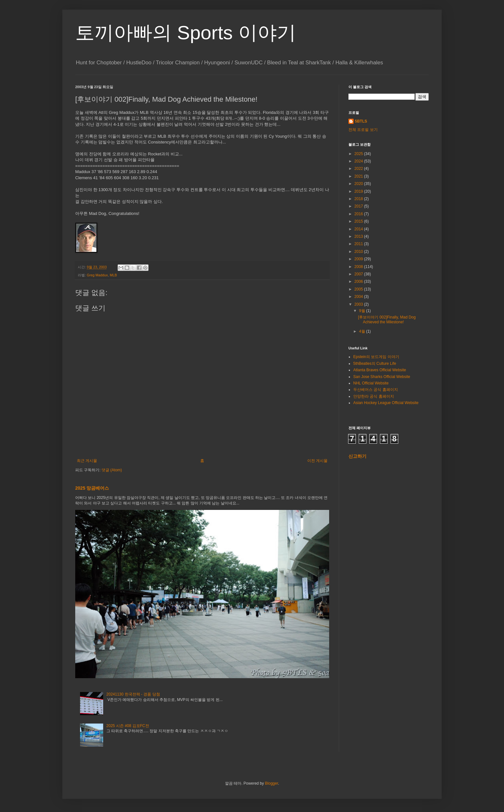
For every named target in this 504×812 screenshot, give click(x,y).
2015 (359, 221)
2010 (359, 252)
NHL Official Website (371, 383)
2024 (359, 161)
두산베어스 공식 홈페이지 (376, 390)
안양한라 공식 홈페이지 (374, 396)
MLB (113, 275)
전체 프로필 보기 (363, 130)
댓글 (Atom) (112, 470)
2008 (359, 267)
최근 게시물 (87, 461)
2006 (359, 281)
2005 (359, 289)
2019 (359, 191)
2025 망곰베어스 (92, 488)
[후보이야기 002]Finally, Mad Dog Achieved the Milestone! (387, 319)
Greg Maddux (97, 275)
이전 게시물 (317, 461)
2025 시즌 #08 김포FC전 (128, 726)
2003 (359, 304)
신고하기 (357, 456)
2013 (359, 236)
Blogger (271, 783)
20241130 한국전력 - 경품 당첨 (133, 694)
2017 (359, 206)
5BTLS (361, 121)
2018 (359, 199)
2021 (359, 176)
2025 (359, 154)
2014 (359, 229)
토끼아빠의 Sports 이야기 (186, 33)
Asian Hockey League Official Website (386, 403)
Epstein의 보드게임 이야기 (376, 357)
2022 (359, 169)
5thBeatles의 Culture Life (375, 364)
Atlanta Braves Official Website (380, 370)
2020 (359, 184)
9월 (363, 311)
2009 (359, 259)
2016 (359, 214)
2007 (359, 274)
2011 (359, 244)
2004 (359, 297)
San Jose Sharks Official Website (382, 377)
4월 (363, 331)
